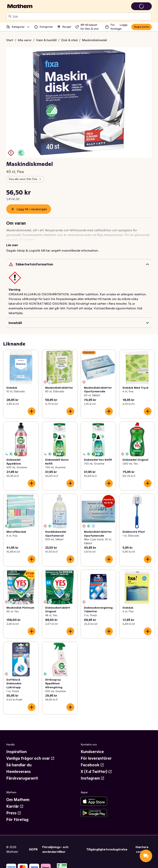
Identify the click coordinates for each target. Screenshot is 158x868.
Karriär (15, 802)
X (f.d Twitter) (96, 767)
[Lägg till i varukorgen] (32, 407)
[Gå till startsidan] (20, 6)
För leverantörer (96, 754)
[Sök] (10, 16)
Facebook (92, 760)
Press (14, 808)
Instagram (93, 774)
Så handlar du (19, 760)
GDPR (33, 845)
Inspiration (16, 747)
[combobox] (81, 16)
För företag (17, 815)
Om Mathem (18, 795)
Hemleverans (19, 767)
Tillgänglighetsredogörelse (107, 845)
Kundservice (92, 747)
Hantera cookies (142, 845)
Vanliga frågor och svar (30, 754)
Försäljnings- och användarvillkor (55, 845)
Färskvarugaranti (22, 774)
